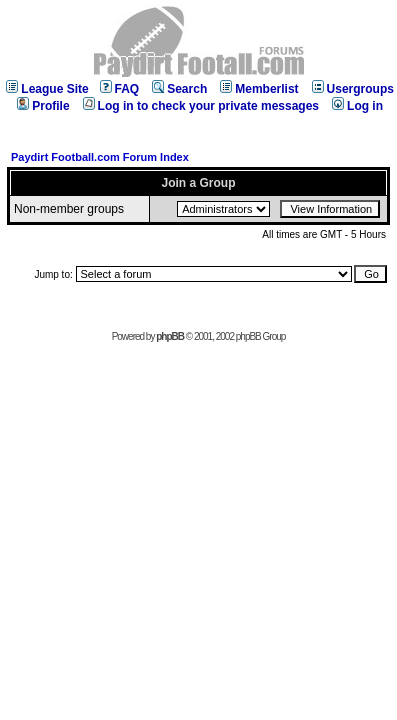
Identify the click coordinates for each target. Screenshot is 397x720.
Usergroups (353, 89)
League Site (47, 89)
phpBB (170, 336)
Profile (43, 106)
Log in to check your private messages (201, 106)
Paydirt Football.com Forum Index (100, 157)
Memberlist (259, 89)
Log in (357, 106)
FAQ (120, 89)
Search (179, 89)
